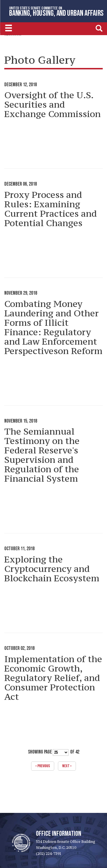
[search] (99, 28)
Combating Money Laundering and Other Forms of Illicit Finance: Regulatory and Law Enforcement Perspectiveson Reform (53, 327)
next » (67, 766)
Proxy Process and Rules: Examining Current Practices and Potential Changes (51, 209)
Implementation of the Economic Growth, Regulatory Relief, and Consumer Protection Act (53, 678)
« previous (43, 766)
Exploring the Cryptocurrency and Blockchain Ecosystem (52, 569)
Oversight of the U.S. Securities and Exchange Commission (53, 105)
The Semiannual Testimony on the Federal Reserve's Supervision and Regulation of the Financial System (42, 455)
